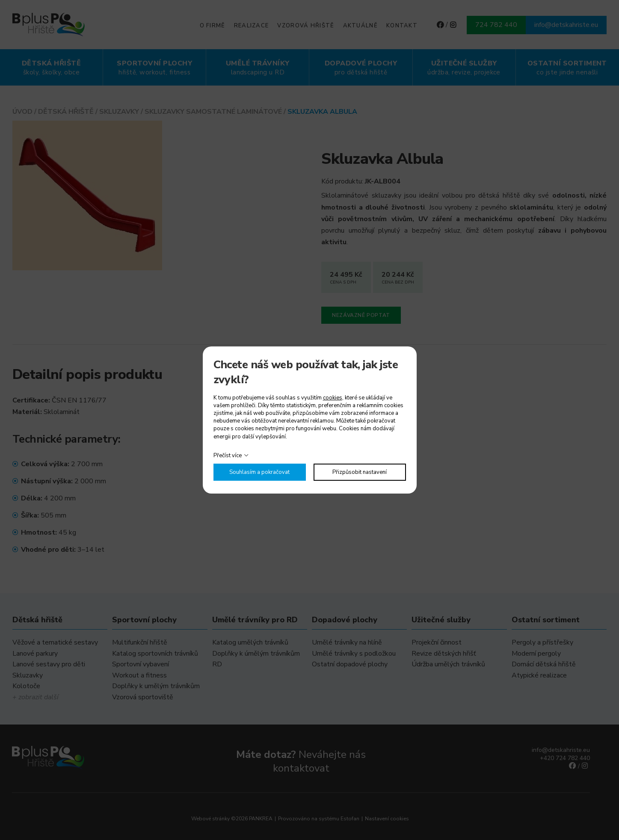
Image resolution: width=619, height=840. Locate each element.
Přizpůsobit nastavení (360, 472)
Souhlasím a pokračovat (259, 472)
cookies (333, 398)
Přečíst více (228, 455)
